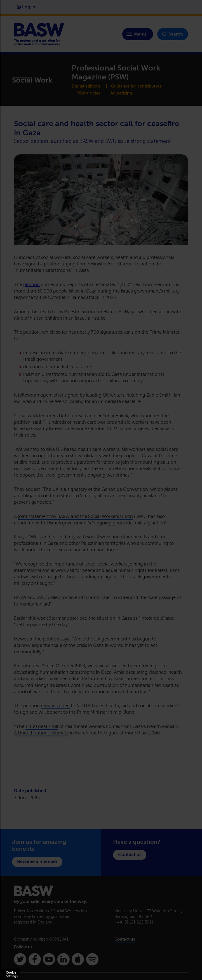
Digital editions (86, 86)
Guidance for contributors (136, 86)
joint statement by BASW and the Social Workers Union (75, 516)
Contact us (130, 855)
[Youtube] (49, 959)
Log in (26, 7)
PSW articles (88, 93)
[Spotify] (92, 959)
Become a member (37, 862)
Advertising (121, 93)
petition (31, 285)
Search (173, 34)
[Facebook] (35, 959)
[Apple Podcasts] (78, 959)
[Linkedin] (64, 959)
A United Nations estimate (41, 733)
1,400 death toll (42, 726)
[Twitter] (20, 959)
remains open (55, 706)
